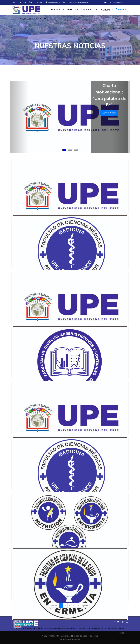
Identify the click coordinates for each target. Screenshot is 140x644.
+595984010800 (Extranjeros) (75, 2)
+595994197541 (20, 2)
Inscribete (121, 9)
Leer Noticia (109, 113)
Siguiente (86, 605)
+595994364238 (37, 2)
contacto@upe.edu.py (114, 2)
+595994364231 (53, 2)
